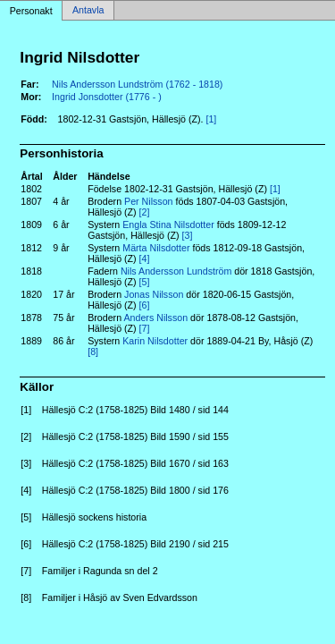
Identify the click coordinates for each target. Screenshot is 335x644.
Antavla (88, 11)
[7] (145, 328)
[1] (211, 119)
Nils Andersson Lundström (176, 271)
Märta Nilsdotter (156, 248)
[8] (93, 352)
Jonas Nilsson (154, 294)
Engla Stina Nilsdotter (168, 225)
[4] (145, 258)
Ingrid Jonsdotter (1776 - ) (107, 97)
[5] (145, 282)
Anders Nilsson (155, 318)
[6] (145, 305)
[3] (188, 235)
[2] (145, 212)
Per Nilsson (148, 201)
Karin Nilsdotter (155, 341)
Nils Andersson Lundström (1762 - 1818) (137, 84)
